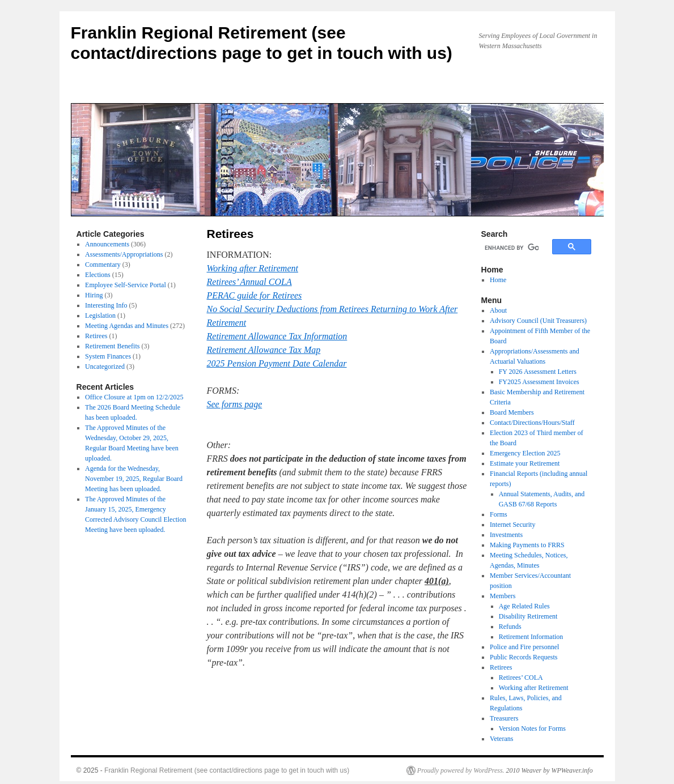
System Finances (108, 356)
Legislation (100, 316)
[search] (512, 248)
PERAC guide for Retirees (255, 295)
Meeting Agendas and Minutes (127, 326)
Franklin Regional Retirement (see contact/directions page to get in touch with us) (227, 770)
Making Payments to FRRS (527, 545)
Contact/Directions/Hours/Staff (532, 423)
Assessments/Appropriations (124, 254)
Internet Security (512, 525)
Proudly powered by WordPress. (461, 770)
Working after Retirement (253, 268)
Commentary (103, 265)
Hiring (94, 295)
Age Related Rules (524, 606)
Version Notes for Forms (532, 728)
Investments (506, 535)
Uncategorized (105, 367)
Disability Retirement (528, 616)
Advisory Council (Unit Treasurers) (538, 321)
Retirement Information (531, 637)
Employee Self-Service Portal (126, 285)
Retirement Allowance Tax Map (264, 350)
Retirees (96, 336)
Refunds (510, 627)
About (498, 310)
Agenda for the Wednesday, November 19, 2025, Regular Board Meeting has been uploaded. (134, 479)
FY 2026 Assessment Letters (538, 372)
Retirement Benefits (112, 346)
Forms (499, 514)
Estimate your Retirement (525, 463)
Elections (98, 275)
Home (498, 280)
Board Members (512, 412)
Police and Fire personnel (524, 647)
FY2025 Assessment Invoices (539, 382)
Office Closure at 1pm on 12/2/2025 (134, 397)
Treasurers (504, 718)
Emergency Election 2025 (525, 453)
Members (503, 596)
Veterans (501, 739)
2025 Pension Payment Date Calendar (277, 363)
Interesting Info (106, 305)
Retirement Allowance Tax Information (277, 336)
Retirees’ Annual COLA (249, 282)
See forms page (235, 404)
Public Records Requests (523, 657)
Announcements (107, 244)
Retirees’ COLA (521, 678)
